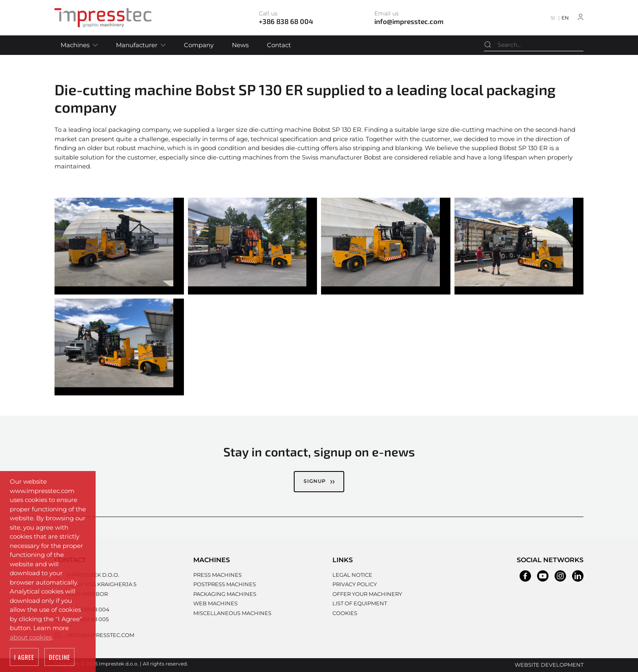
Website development (549, 665)
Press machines (217, 575)
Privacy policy (355, 584)
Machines (75, 45)
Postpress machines (225, 584)
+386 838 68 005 (88, 619)
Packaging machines (225, 594)
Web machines (215, 603)
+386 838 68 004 (88, 609)
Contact (279, 45)
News (240, 45)
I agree (24, 657)
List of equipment (360, 603)
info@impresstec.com (101, 635)
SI (553, 18)
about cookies (31, 637)
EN (565, 18)
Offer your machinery (367, 594)
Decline (59, 657)
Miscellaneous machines (232, 613)
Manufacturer (137, 45)
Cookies (345, 613)
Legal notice (352, 575)
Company (199, 45)
